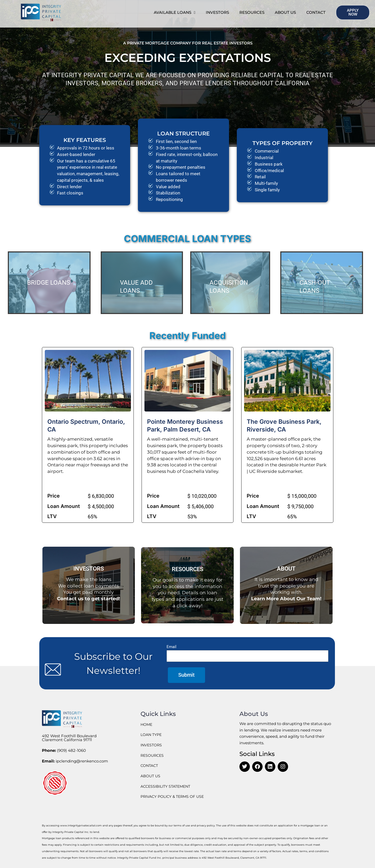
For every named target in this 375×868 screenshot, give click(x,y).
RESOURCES (252, 12)
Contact (316, 12)
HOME (147, 724)
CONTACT (150, 765)
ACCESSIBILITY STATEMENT (168, 786)
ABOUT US (285, 12)
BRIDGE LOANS (49, 283)
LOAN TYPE (152, 735)
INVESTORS (217, 12)
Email (171, 647)
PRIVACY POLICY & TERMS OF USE (175, 796)
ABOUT (286, 569)
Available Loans (174, 13)
